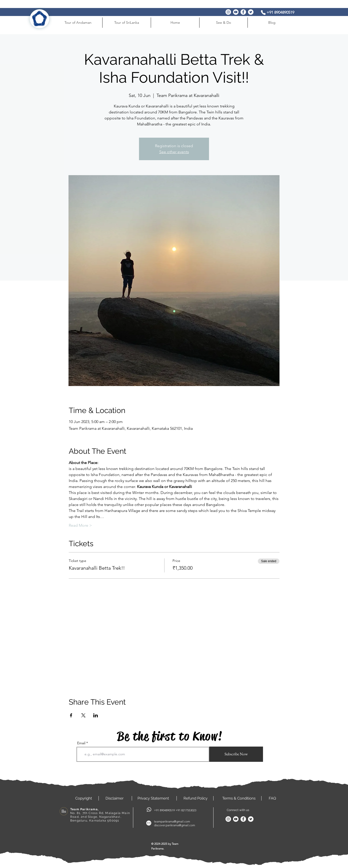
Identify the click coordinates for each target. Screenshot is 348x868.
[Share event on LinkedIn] (96, 715)
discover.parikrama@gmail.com (174, 825)
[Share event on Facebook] (71, 715)
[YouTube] (236, 12)
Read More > (80, 525)
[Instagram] (228, 12)
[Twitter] (251, 12)
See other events (174, 152)
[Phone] (263, 12)
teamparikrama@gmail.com (172, 821)
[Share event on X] (83, 715)
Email (81, 743)
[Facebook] (243, 12)
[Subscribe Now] (236, 754)
